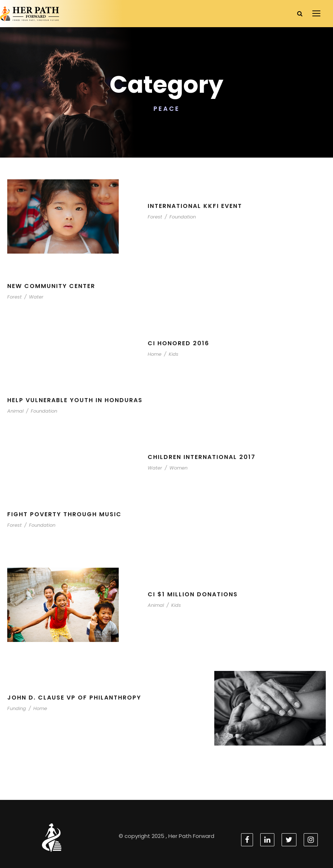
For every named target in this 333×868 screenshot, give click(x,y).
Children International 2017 (204, 457)
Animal (14, 411)
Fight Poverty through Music (66, 514)
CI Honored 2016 (179, 343)
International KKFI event (198, 206)
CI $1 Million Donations (194, 594)
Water (33, 297)
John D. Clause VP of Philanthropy (77, 698)
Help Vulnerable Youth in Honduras (80, 400)
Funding (16, 708)
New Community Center (52, 286)
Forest (154, 217)
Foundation (179, 217)
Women (174, 468)
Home (154, 354)
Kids (171, 354)
